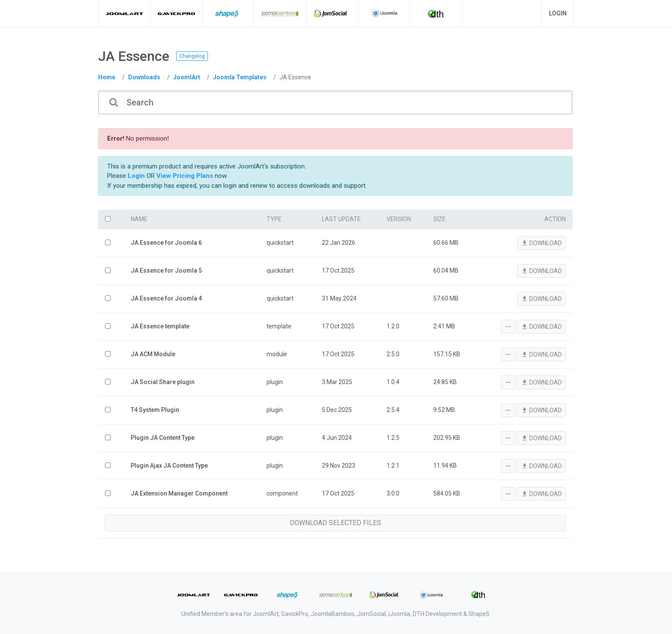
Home (107, 77)
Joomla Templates (240, 77)
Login (558, 13)
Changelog (192, 56)
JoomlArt (187, 77)
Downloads (144, 77)
